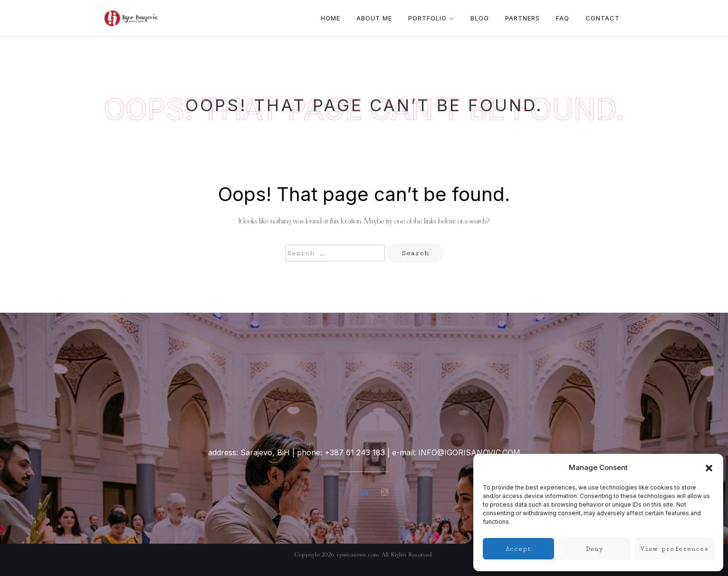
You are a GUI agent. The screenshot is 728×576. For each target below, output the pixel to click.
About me (374, 18)
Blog (480, 18)
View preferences (674, 549)
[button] (709, 467)
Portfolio (431, 18)
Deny (594, 549)
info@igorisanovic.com (469, 452)
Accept (518, 549)
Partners (522, 18)
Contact (603, 18)
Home (330, 18)
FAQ (563, 18)
